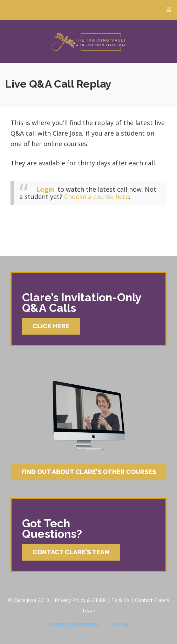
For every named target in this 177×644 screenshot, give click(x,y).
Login (45, 189)
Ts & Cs (120, 600)
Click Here (51, 326)
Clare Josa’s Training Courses (88, 42)
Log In (120, 625)
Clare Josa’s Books (74, 625)
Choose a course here (97, 197)
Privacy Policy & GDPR (80, 600)
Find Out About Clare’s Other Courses (89, 472)
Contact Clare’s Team (71, 552)
